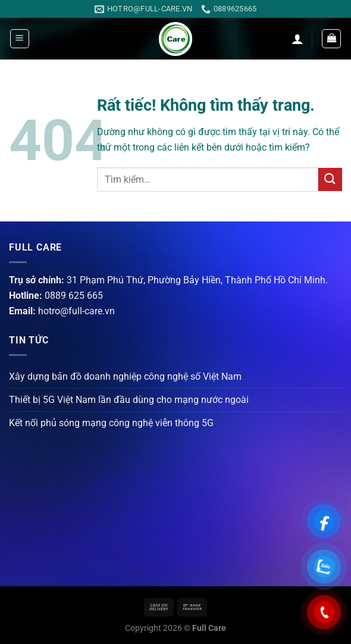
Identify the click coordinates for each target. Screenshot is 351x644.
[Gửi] (330, 179)
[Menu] (20, 39)
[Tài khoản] (297, 39)
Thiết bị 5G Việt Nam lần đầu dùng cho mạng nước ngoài (129, 400)
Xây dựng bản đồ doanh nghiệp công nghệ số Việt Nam (125, 376)
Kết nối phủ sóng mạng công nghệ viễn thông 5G (111, 423)
